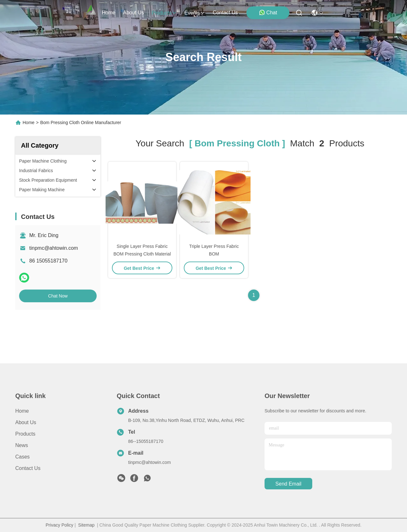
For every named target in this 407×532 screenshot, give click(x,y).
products (164, 13)
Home (109, 13)
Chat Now (58, 296)
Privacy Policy (59, 525)
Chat (268, 12)
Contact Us (28, 468)
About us (26, 422)
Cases (22, 457)
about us (134, 13)
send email (288, 484)
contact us (225, 13)
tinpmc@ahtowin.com (54, 248)
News (22, 445)
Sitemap (86, 525)
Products (25, 434)
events (195, 13)
